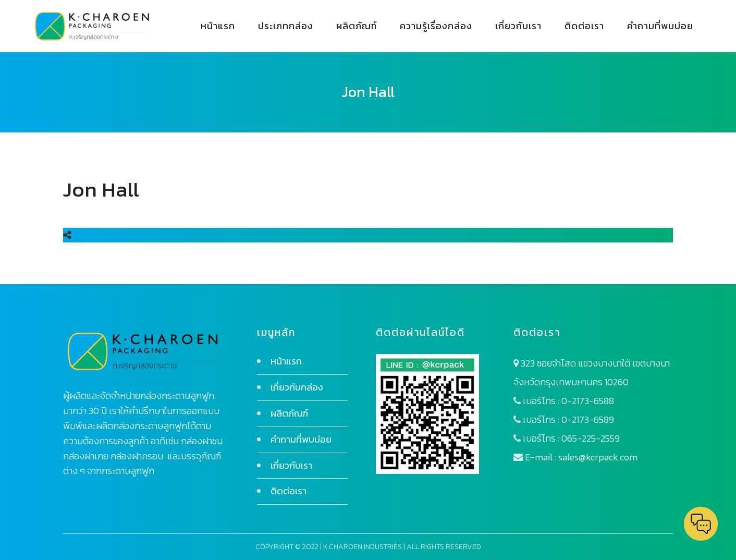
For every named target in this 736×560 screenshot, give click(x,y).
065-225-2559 (591, 438)
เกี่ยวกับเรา (291, 465)
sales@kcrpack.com (598, 457)
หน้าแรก (286, 361)
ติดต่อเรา (289, 491)
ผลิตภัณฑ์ (289, 413)
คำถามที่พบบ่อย (301, 439)
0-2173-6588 (588, 401)
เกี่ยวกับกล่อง (297, 387)
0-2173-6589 (588, 419)
